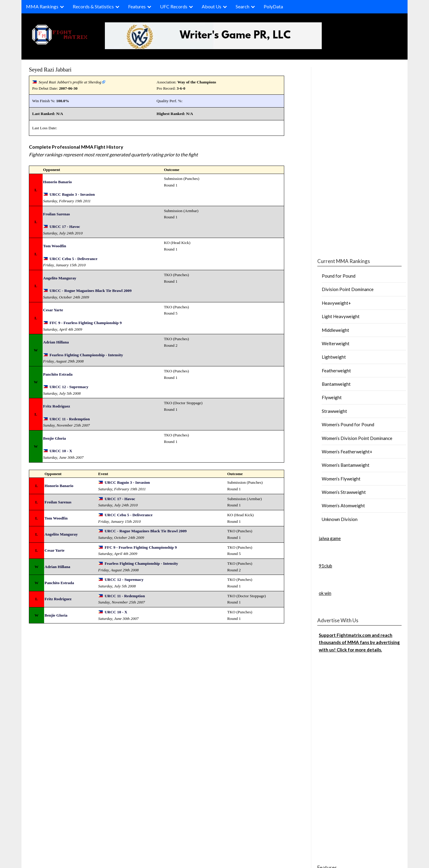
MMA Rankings (42, 6)
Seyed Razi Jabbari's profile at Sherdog (70, 82)
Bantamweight (336, 384)
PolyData (273, 6)
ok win (325, 593)
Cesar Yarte (53, 310)
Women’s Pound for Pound (348, 424)
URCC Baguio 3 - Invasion (72, 194)
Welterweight (336, 343)
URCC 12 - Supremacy (69, 387)
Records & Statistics (93, 6)
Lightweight (334, 357)
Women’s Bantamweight (346, 465)
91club (325, 566)
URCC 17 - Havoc (65, 227)
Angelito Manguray (60, 278)
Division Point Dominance (348, 289)
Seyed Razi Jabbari (50, 70)
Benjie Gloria (55, 438)
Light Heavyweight (341, 316)
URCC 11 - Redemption (70, 419)
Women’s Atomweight (343, 505)
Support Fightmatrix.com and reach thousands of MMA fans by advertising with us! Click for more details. (359, 642)
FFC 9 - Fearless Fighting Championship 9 (86, 323)
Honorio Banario (58, 182)
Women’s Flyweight (341, 479)
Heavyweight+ (336, 303)
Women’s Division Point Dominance (357, 438)
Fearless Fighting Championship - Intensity (86, 355)
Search (243, 6)
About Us (212, 6)
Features (137, 6)
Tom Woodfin (55, 246)
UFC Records (174, 6)
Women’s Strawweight (344, 492)
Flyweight (332, 397)
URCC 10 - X (61, 451)
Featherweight (336, 371)
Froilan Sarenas (57, 214)
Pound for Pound (339, 276)
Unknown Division (340, 519)
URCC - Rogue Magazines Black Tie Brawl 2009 (90, 291)
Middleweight (335, 330)
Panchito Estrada (58, 374)
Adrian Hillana (56, 342)
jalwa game (330, 538)
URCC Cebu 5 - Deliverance (73, 259)
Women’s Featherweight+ (347, 452)
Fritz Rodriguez (57, 406)
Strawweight (334, 411)
